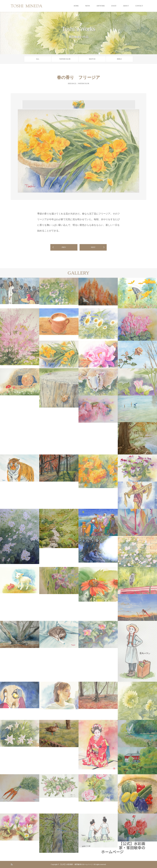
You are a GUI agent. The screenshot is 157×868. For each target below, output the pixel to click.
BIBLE (119, 59)
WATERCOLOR (65, 59)
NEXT (93, 247)
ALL (38, 59)
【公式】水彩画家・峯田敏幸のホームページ (123, 847)
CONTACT (139, 6)
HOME (76, 6)
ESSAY (114, 6)
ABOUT (126, 6)
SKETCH (92, 59)
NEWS (88, 6)
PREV (64, 247)
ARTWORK (101, 6)
